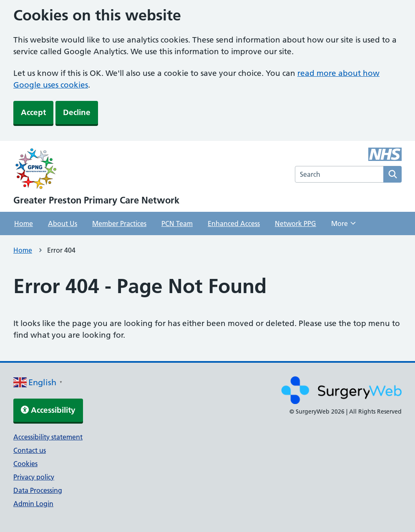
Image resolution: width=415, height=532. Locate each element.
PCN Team (177, 223)
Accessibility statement (48, 437)
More (343, 226)
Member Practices (119, 223)
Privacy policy (34, 477)
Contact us (30, 450)
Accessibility (48, 410)
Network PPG (296, 223)
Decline (77, 112)
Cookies (25, 464)
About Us (63, 223)
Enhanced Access (234, 223)
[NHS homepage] (96, 170)
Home (24, 223)
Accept (33, 112)
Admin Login (33, 504)
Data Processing (38, 490)
